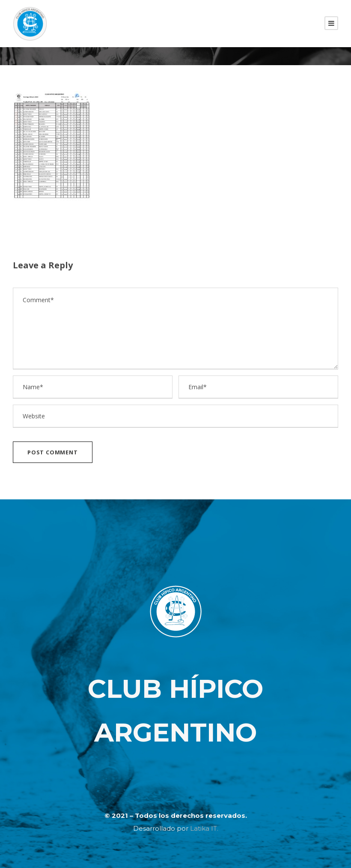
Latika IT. (204, 828)
